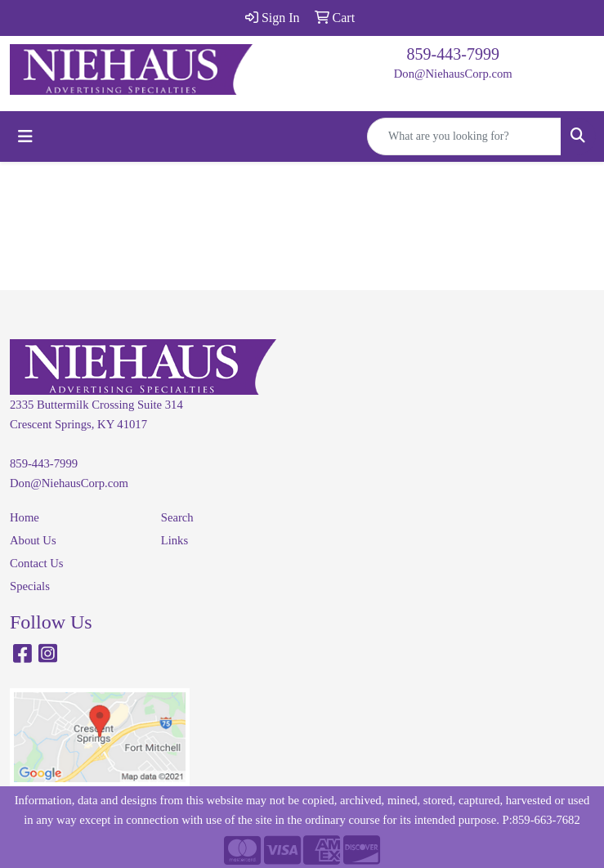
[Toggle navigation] (25, 136)
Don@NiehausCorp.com (453, 74)
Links (174, 540)
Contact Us (37, 563)
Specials (30, 586)
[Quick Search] (464, 136)
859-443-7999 (453, 54)
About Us (33, 540)
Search (177, 517)
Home (25, 517)
